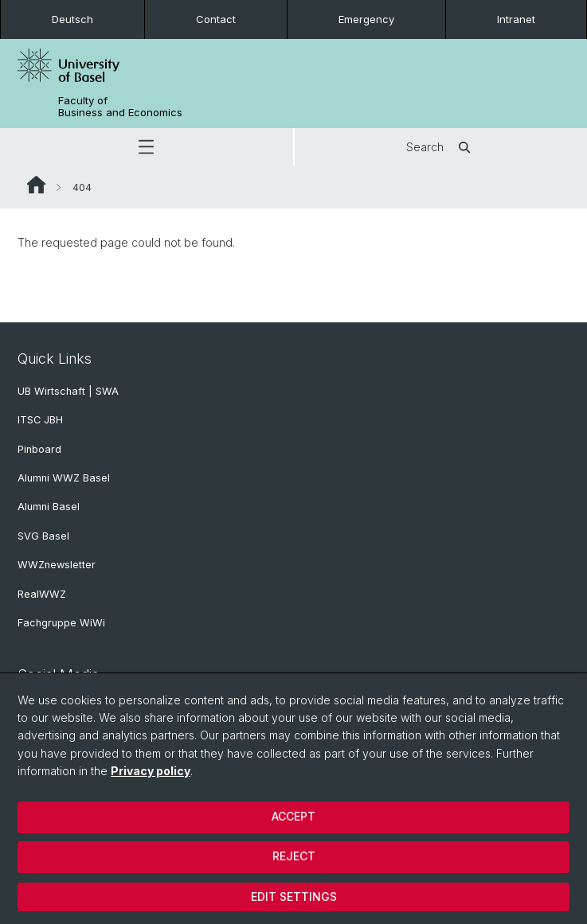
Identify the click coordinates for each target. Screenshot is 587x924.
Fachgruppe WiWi (61, 623)
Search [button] (441, 147)
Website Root (36, 185)
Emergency (366, 19)
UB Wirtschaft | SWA (68, 391)
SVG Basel (43, 536)
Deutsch (72, 19)
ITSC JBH (40, 420)
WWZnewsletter (57, 565)
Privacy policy (151, 771)
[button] (147, 147)
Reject (294, 856)
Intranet (516, 19)
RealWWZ (42, 594)
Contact (216, 19)
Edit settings (294, 897)
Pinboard (39, 449)
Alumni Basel (49, 507)
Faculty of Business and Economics (120, 107)
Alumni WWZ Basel (64, 478)
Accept (293, 816)
